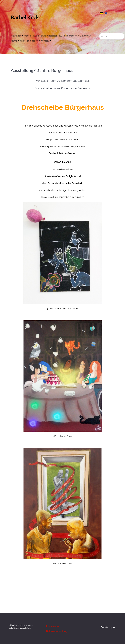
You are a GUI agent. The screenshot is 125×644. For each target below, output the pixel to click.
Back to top (108, 627)
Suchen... (99, 33)
